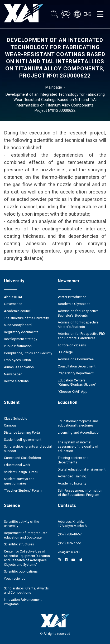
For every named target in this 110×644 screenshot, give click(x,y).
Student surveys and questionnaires (19, 481)
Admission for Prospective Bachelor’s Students (78, 313)
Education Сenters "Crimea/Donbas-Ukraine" (77, 382)
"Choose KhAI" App (73, 392)
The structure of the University (26, 318)
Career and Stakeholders (22, 458)
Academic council (18, 311)
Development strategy (21, 339)
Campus (10, 425)
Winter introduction (72, 297)
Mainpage (54, 87)
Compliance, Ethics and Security (28, 353)
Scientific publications (21, 571)
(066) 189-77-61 (70, 543)
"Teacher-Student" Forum (23, 490)
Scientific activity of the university (21, 524)
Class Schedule (16, 418)
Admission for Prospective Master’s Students (78, 325)
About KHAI (13, 297)
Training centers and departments (73, 460)
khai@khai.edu (69, 552)
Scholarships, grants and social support (28, 449)
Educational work (17, 465)
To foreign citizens (72, 345)
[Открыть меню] (100, 14)
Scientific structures (19, 544)
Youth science (15, 578)
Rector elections (16, 381)
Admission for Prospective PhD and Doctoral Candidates (81, 336)
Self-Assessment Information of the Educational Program (80, 493)
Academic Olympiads (74, 304)
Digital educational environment (82, 469)
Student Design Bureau (21, 472)
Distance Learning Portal (22, 432)
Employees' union (17, 360)
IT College (65, 352)
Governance (13, 304)
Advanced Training (72, 476)
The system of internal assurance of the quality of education (78, 447)
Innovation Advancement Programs (23, 602)
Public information (18, 346)
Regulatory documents (21, 332)
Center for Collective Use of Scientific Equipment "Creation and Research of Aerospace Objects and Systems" (27, 558)
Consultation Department (77, 366)
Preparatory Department (76, 373)
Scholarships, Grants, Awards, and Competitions (27, 590)
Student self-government (23, 440)
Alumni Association (19, 367)
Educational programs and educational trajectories (78, 423)
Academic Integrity (72, 483)
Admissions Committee (76, 359)
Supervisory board (18, 325)
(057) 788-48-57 (70, 534)
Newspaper (13, 374)
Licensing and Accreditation (79, 432)
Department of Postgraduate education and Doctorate (26, 535)
